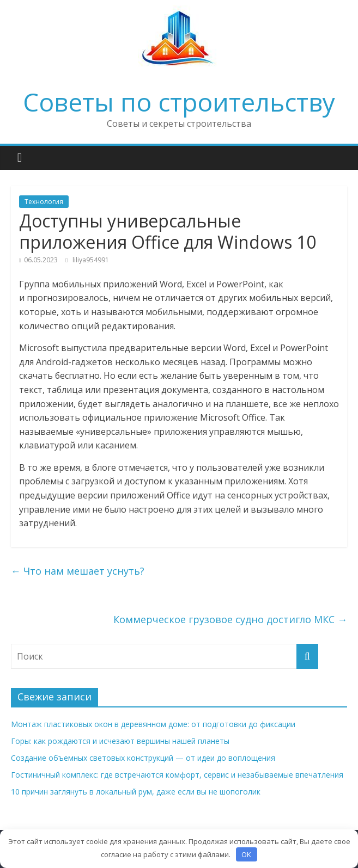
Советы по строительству (179, 102)
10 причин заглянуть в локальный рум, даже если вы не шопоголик (136, 792)
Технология (44, 202)
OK (246, 854)
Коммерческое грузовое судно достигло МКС (230, 619)
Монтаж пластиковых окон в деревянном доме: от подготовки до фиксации (153, 724)
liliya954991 (91, 260)
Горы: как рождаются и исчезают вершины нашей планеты (120, 741)
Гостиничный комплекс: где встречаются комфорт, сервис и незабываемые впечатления (177, 775)
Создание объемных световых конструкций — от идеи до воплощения (143, 758)
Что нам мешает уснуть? (78, 571)
